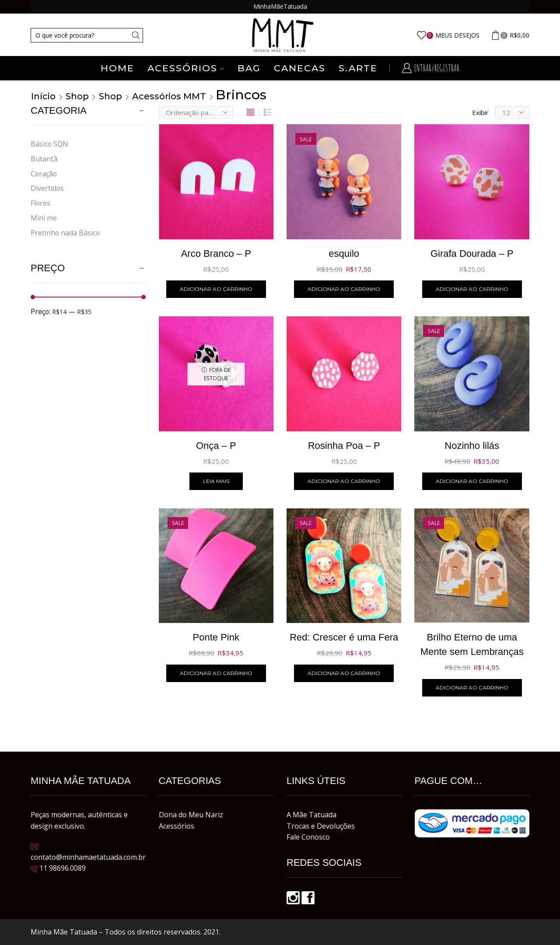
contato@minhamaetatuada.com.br (88, 857)
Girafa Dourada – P (472, 254)
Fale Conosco (308, 837)
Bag (249, 68)
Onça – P (216, 446)
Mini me (44, 218)
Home (117, 68)
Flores (40, 203)
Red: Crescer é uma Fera (344, 637)
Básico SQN (49, 144)
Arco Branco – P (216, 254)
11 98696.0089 (63, 868)
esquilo (344, 254)
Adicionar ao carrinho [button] (216, 289)
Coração (44, 174)
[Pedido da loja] (196, 112)
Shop (77, 96)
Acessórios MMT (169, 96)
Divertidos (47, 188)
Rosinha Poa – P (344, 446)
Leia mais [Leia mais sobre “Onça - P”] (216, 481)
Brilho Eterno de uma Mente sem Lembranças (472, 644)
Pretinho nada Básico (65, 233)
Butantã (44, 159)
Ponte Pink (216, 637)
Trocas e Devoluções (321, 826)
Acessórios (186, 68)
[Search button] (136, 35)
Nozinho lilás (472, 446)
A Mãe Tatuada (311, 815)
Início (43, 96)
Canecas (300, 68)
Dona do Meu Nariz (191, 815)
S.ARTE (358, 68)
